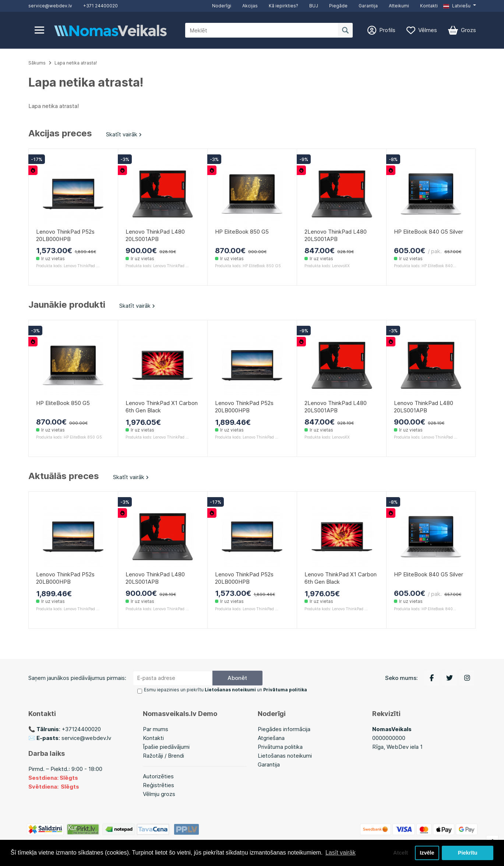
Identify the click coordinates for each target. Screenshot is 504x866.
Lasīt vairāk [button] (341, 853)
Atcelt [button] (401, 853)
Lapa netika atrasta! (76, 63)
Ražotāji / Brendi (163, 756)
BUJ (314, 6)
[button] (459, 6)
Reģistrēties (158, 785)
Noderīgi (222, 6)
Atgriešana (271, 738)
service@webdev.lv (50, 6)
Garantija (368, 6)
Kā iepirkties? (283, 6)
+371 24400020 (101, 6)
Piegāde (338, 6)
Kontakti (429, 6)
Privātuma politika (280, 747)
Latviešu (457, 6)
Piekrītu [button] (468, 853)
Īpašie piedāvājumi (166, 747)
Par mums (156, 729)
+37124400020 (81, 729)
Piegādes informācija (284, 729)
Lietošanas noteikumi (285, 756)
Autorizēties (158, 776)
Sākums (37, 63)
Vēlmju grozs (159, 794)
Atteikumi (399, 6)
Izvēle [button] (427, 853)
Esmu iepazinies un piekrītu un (225, 690)
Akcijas (250, 6)
